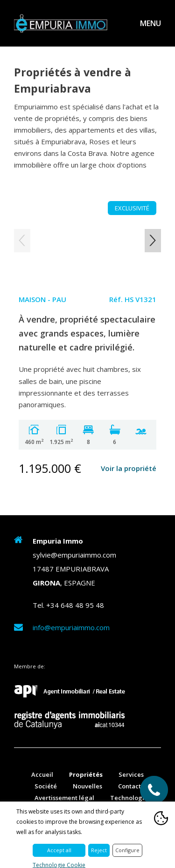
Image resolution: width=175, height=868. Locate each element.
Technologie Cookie (59, 865)
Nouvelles (87, 786)
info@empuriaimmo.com (71, 627)
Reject (99, 850)
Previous (22, 241)
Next (153, 241)
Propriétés (86, 774)
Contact (129, 786)
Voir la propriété (129, 468)
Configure (127, 850)
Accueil (42, 774)
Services (131, 774)
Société (46, 786)
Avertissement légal (64, 798)
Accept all (59, 850)
